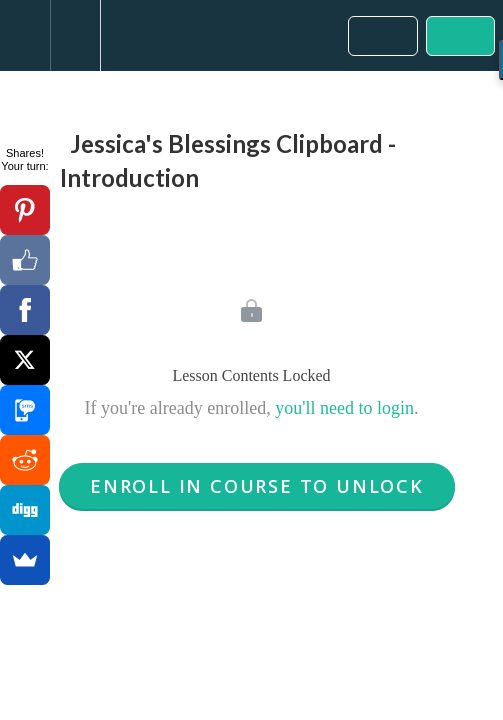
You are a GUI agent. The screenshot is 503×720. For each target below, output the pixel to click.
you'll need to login (344, 408)
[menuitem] (75, 35)
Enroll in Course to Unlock (257, 486)
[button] (25, 35)
